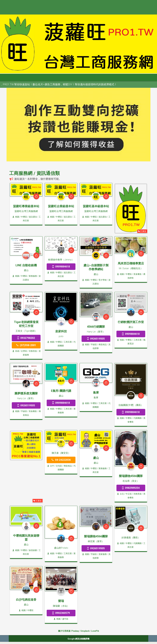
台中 (51, 466)
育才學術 (103, 280)
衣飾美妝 (33, 351)
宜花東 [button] (107, 77)
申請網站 (135, 77)
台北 (121, 494)
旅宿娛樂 (33, 550)
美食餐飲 (138, 274)
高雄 (16, 351)
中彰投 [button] (66, 77)
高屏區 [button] (93, 77)
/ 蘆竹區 (64, 619)
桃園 (16, 217)
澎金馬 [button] (121, 77)
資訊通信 (33, 217)
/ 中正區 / (129, 494)
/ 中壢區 (30, 610)
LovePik (95, 631)
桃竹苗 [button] (52, 77)
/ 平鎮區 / (94, 344)
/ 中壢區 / (24, 217)
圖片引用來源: (65, 631)
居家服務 (103, 554)
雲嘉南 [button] (80, 77)
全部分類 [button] (24, 77)
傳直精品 (103, 344)
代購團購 (138, 418)
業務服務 (33, 276)
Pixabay (75, 631)
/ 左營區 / (24, 351)
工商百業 (68, 342)
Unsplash (85, 631)
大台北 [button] (39, 77)
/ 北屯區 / (59, 466)
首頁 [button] (9, 77)
